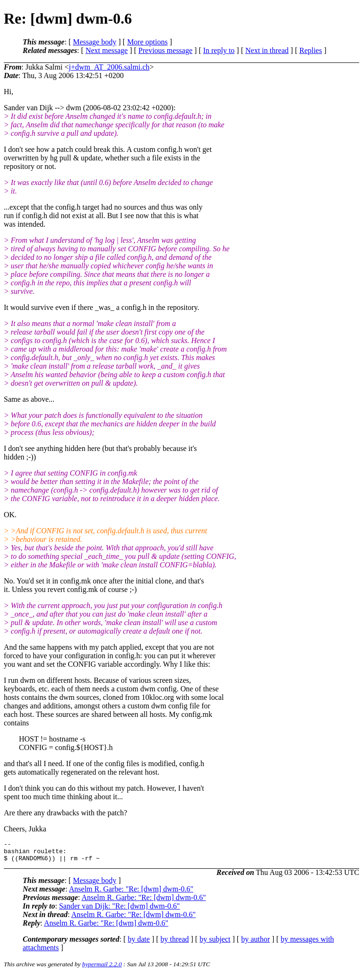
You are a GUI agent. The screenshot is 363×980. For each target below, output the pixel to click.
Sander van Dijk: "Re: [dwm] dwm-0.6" (120, 910)
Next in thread (267, 50)
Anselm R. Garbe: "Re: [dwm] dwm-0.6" (131, 893)
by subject (215, 943)
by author (255, 943)
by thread (175, 943)
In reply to (219, 50)
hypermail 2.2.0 (102, 968)
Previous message (165, 50)
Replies (311, 50)
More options (147, 42)
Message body (95, 42)
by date (139, 943)
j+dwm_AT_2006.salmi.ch (109, 67)
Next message (107, 50)
